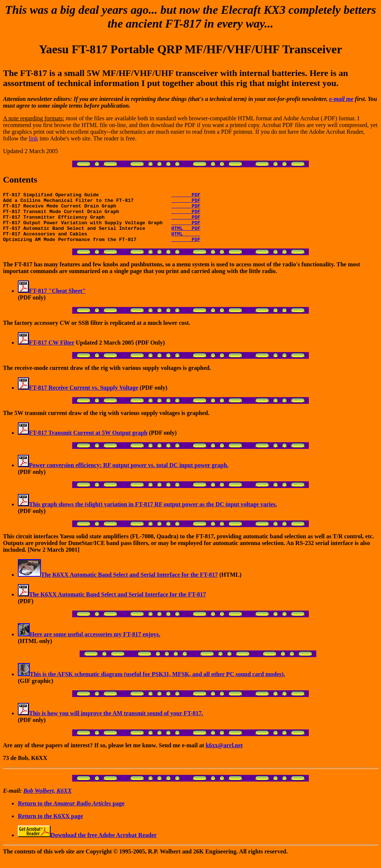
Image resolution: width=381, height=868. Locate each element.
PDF (186, 196)
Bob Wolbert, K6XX (48, 801)
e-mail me (341, 99)
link (33, 138)
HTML (186, 243)
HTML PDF (186, 236)
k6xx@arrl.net (224, 755)
